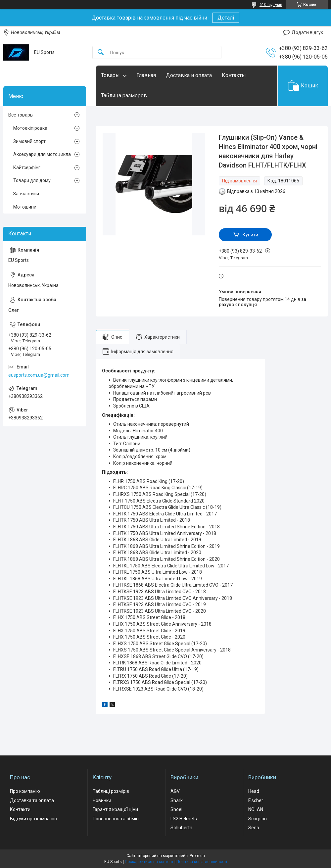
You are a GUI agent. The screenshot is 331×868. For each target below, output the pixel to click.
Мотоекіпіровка (30, 128)
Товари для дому (32, 180)
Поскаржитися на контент (149, 862)
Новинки (102, 800)
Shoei (176, 809)
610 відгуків (271, 5)
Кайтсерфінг (27, 168)
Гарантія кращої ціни (115, 809)
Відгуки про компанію (33, 819)
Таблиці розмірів (111, 791)
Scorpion (258, 819)
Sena (254, 828)
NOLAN (256, 809)
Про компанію (25, 791)
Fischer (256, 800)
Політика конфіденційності (202, 862)
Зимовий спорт (29, 141)
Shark (177, 800)
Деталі (226, 18)
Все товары (21, 115)
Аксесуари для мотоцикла (42, 154)
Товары (110, 75)
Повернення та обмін (116, 819)
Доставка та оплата (32, 800)
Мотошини (25, 207)
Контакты (234, 75)
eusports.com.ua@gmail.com (39, 375)
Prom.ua (197, 856)
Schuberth (181, 828)
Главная (146, 75)
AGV (175, 791)
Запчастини (26, 194)
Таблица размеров (124, 96)
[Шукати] (101, 52)
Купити (250, 235)
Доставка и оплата (189, 75)
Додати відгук (307, 32)
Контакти (20, 809)
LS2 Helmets (184, 819)
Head (254, 791)
